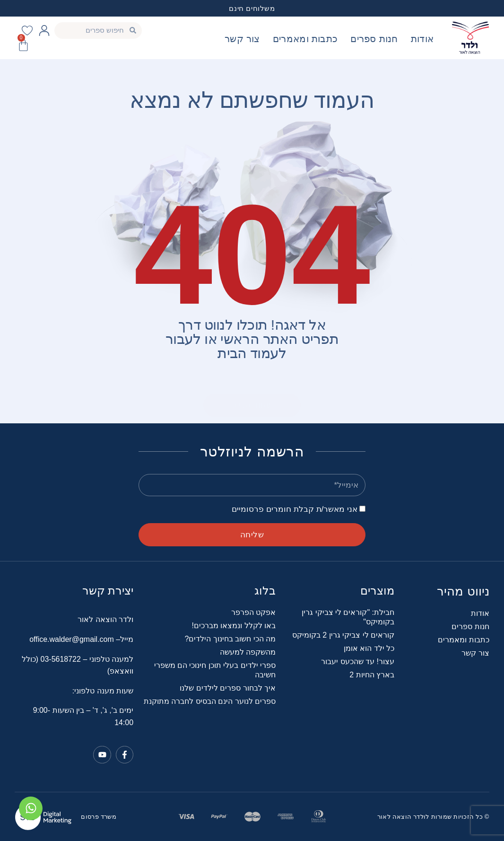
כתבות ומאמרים (305, 39)
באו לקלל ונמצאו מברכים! (234, 626)
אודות (422, 39)
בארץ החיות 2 (372, 675)
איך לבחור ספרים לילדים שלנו (228, 688)
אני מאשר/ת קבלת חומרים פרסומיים (295, 509)
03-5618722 (62, 659)
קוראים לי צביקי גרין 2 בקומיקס (343, 635)
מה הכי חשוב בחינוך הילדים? (230, 639)
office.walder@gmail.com (72, 639)
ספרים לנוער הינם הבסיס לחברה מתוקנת (210, 701)
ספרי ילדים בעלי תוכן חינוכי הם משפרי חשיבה (215, 670)
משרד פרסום (99, 817)
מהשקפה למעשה (248, 652)
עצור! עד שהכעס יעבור (358, 661)
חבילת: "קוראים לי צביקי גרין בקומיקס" (348, 617)
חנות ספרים (374, 39)
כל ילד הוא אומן (369, 648)
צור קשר (242, 39)
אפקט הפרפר (253, 612)
